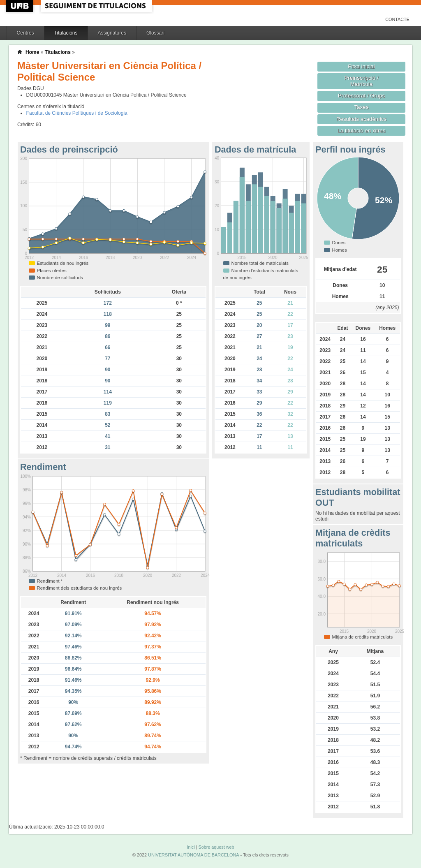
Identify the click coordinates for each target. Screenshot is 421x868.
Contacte (397, 19)
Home (32, 52)
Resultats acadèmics (361, 119)
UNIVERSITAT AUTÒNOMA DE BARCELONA (193, 855)
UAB (21, 6)
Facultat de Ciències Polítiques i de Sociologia (77, 113)
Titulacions (66, 33)
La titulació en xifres (362, 131)
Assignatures (112, 33)
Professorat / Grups (361, 96)
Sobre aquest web (216, 847)
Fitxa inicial (361, 66)
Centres (25, 33)
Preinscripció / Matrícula (362, 81)
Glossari (155, 33)
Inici (191, 847)
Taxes (362, 107)
